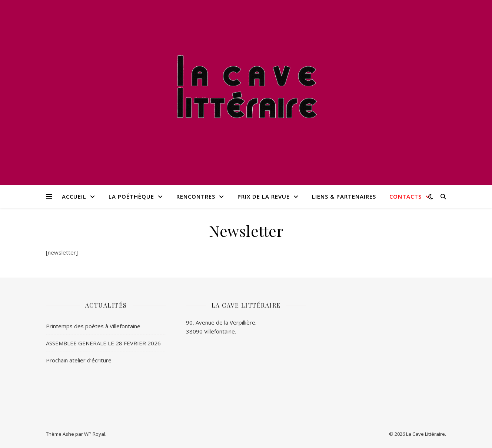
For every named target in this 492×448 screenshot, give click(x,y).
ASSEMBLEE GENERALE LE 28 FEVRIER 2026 (103, 343)
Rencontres (196, 196)
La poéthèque (131, 196)
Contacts (405, 196)
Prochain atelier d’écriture (79, 360)
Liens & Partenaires (344, 196)
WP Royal (95, 434)
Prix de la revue (264, 196)
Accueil (74, 196)
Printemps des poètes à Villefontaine (93, 326)
